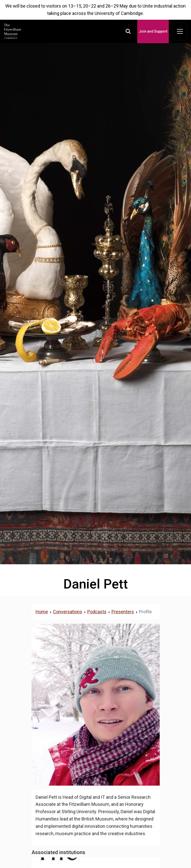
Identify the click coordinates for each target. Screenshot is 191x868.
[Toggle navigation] (180, 32)
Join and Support (153, 31)
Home (42, 612)
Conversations (68, 612)
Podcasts (97, 612)
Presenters (123, 612)
